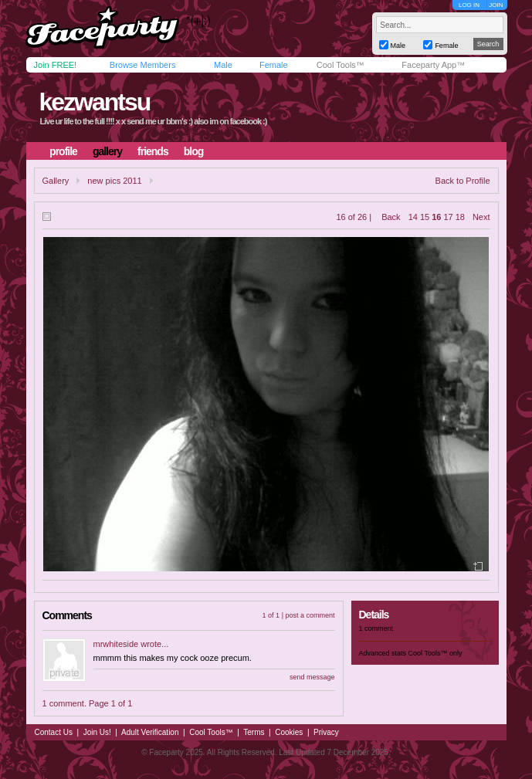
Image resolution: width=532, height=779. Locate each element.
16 (436, 217)
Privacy (326, 732)
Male (223, 65)
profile (63, 151)
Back (391, 217)
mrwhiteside (116, 644)
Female (274, 65)
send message (312, 677)
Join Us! (97, 732)
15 (425, 217)
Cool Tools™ (341, 65)
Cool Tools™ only (435, 653)
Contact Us (54, 732)
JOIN (496, 5)
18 (460, 217)
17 (448, 217)
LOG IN (469, 5)
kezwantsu (94, 102)
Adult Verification (150, 732)
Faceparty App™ (433, 65)
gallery (107, 151)
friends (153, 151)
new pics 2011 (114, 181)
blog (194, 151)
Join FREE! (56, 65)
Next (481, 217)
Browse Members (143, 65)
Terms (254, 732)
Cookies (289, 732)
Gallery (56, 181)
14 (413, 217)
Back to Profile (463, 181)
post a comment (310, 615)
